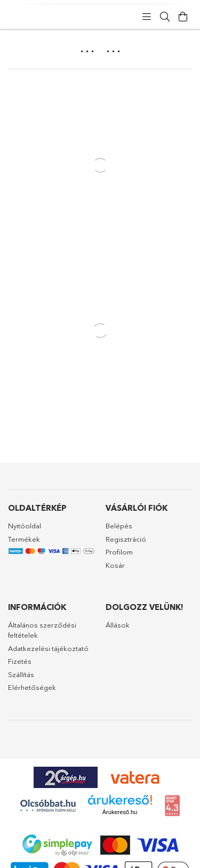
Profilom (119, 552)
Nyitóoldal (25, 526)
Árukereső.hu (120, 812)
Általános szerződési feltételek (42, 630)
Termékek (24, 539)
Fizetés (20, 661)
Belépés (119, 526)
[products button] (147, 17)
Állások (118, 625)
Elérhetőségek (32, 687)
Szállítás (21, 674)
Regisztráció (126, 539)
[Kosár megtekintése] (183, 17)
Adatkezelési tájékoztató (48, 648)
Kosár (115, 565)
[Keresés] (165, 17)
